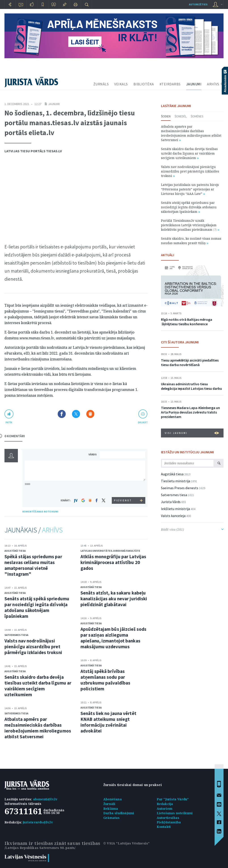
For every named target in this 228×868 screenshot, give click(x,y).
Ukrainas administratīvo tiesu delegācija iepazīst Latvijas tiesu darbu (191, 386)
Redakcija (165, 804)
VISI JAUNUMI (192, 433)
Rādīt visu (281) (192, 529)
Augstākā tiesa (15, 551)
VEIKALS (121, 84)
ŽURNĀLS (101, 84)
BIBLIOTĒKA (144, 84)
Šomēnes (197, 116)
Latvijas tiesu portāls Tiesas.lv (33, 151)
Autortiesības (168, 818)
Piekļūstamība (169, 822)
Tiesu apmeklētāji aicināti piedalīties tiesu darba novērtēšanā (190, 362)
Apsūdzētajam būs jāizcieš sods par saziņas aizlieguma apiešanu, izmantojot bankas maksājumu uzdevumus (113, 638)
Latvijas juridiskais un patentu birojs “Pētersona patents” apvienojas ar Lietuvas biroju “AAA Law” (190, 189)
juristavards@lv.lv (38, 822)
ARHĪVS (213, 84)
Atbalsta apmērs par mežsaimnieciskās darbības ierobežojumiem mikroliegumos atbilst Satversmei (38, 728)
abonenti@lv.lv (45, 799)
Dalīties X (76, 414)
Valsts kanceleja (173, 516)
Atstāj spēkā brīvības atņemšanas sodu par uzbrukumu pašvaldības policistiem (105, 680)
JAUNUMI (194, 84)
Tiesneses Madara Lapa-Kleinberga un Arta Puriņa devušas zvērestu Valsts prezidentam (190, 412)
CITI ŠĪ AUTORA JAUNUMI (180, 342)
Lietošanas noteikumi (175, 813)
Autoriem (165, 809)
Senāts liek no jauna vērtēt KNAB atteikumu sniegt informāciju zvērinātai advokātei (108, 722)
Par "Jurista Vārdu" (173, 799)
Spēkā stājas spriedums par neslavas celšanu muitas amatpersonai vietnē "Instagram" (33, 565)
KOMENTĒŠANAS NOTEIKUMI (40, 512)
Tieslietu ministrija (176, 481)
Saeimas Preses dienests (180, 488)
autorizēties (198, 4)
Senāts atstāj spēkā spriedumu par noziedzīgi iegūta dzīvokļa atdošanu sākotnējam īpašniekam (37, 607)
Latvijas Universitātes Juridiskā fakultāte (110, 551)
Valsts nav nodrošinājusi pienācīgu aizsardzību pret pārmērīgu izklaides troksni (33, 647)
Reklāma (111, 809)
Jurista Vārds (171, 502)
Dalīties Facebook (62, 414)
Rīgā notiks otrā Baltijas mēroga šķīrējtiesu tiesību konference (187, 322)
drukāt (143, 422)
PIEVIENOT (123, 500)
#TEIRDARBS (170, 84)
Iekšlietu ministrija (175, 509)
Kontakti (164, 827)
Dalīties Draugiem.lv (90, 414)
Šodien (166, 116)
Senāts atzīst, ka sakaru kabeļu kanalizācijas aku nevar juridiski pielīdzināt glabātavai (114, 599)
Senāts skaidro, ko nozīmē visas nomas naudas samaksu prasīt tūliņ (191, 241)
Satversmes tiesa (16, 635)
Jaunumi (54, 104)
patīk (9, 422)
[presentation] (123, 489)
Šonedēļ (181, 116)
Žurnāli (109, 804)
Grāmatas (112, 818)
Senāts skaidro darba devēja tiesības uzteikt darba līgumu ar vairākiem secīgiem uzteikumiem (38, 686)
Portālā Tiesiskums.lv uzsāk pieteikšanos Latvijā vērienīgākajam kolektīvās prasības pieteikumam (190, 225)
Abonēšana (113, 799)
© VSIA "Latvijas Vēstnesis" (126, 843)
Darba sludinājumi (119, 813)
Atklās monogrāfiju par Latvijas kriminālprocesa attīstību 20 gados (113, 562)
